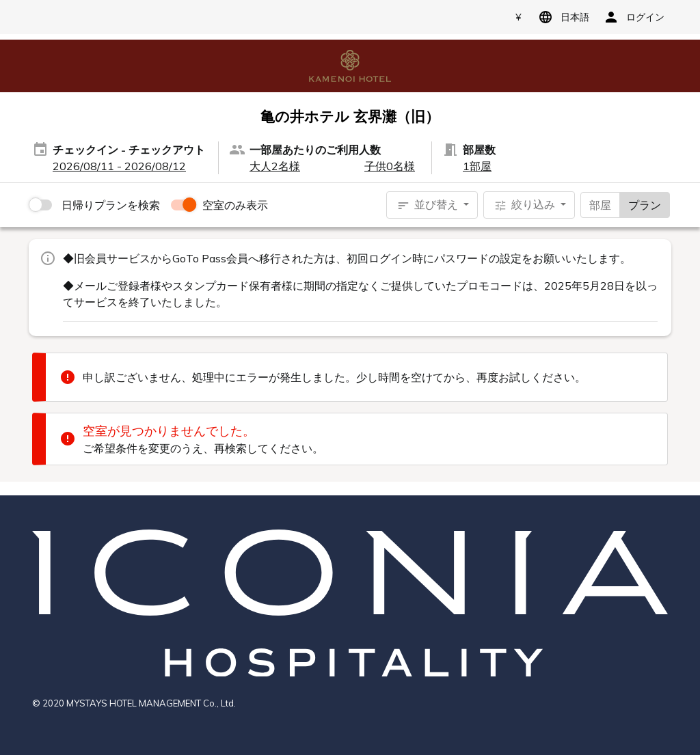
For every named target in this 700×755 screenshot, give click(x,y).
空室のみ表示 (235, 205)
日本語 (562, 17)
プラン (645, 204)
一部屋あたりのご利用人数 (315, 150)
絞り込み (526, 205)
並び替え (429, 205)
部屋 (600, 204)
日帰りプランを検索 (111, 205)
